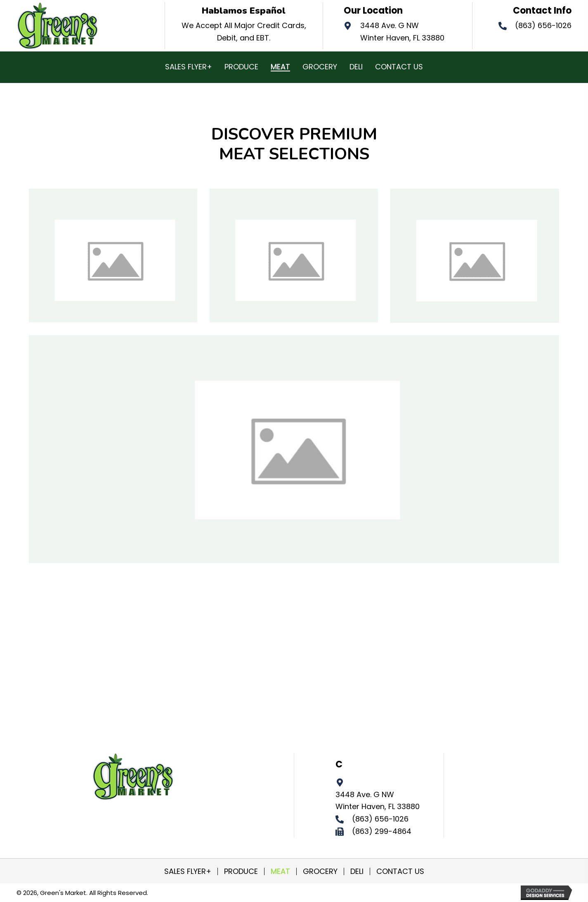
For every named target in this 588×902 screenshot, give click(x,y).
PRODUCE (241, 871)
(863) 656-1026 (543, 25)
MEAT (280, 871)
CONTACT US (400, 871)
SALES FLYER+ (188, 871)
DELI (357, 871)
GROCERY (320, 871)
